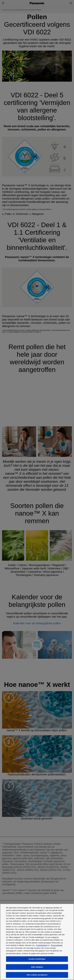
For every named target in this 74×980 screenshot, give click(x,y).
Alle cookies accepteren (37, 975)
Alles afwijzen (37, 967)
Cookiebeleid (41, 945)
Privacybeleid (57, 945)
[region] (37, 942)
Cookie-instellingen (37, 959)
